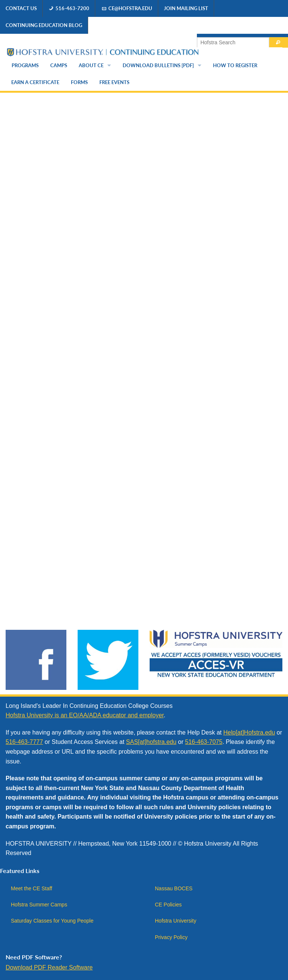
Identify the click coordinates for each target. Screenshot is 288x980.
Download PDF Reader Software (49, 967)
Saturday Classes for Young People (52, 921)
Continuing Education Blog (44, 25)
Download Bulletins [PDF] (158, 65)
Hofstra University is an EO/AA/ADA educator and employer (85, 715)
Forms (79, 82)
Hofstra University (175, 921)
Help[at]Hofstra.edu (249, 732)
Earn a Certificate (35, 82)
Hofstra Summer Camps (39, 905)
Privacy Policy (171, 937)
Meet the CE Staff (31, 888)
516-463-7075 (204, 742)
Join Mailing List (186, 8)
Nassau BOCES (174, 888)
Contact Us (21, 8)
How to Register (235, 65)
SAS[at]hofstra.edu (151, 742)
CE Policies (168, 905)
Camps (59, 65)
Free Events (114, 82)
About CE (91, 65)
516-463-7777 (24, 742)
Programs (25, 65)
